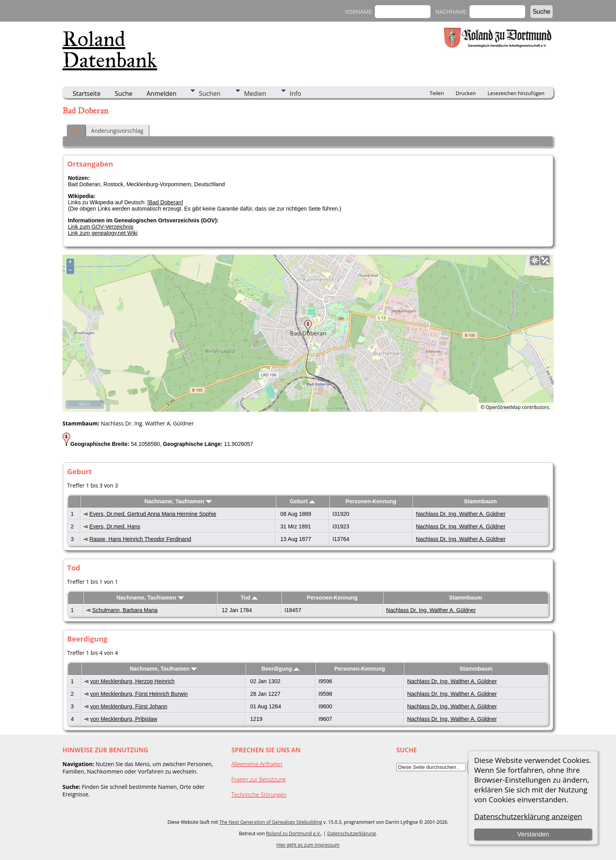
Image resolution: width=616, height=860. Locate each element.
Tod (249, 598)
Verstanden (533, 834)
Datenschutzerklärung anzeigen (528, 816)
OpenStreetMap (503, 407)
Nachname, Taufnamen (178, 501)
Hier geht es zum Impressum (308, 845)
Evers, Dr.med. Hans (115, 526)
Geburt (303, 501)
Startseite (87, 94)
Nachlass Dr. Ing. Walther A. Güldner (460, 514)
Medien (255, 94)
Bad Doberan (165, 202)
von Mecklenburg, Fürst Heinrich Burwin (139, 694)
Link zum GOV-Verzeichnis (101, 227)
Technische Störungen (259, 795)
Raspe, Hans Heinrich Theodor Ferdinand (140, 539)
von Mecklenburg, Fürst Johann (129, 706)
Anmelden (161, 94)
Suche (124, 94)
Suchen (210, 94)
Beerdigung (280, 669)
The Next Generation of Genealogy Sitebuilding (271, 822)
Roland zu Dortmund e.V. (293, 833)
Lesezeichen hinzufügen (516, 93)
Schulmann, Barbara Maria (125, 610)
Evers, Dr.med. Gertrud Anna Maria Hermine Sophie (153, 514)
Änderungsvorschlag (117, 131)
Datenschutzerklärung (352, 833)
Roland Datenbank (110, 50)
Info (295, 94)
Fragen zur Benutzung (259, 779)
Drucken (466, 93)
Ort (76, 131)
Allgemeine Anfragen (257, 764)
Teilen (437, 93)
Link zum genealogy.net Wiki (103, 233)
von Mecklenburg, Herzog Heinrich (133, 681)
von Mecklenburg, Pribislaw (124, 719)
